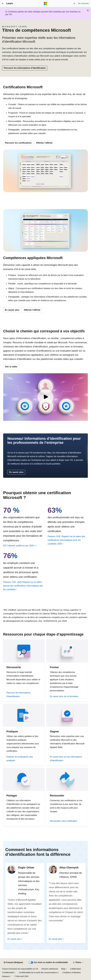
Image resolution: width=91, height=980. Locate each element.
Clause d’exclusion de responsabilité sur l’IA (20, 969)
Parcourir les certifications (18, 143)
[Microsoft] (45, 4)
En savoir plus (12, 310)
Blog (63, 969)
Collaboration (76, 969)
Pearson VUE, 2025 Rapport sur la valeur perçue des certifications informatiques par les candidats (23, 586)
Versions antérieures (50, 969)
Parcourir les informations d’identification (25, 68)
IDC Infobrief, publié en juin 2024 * (19, 546)
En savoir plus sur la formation (64, 696)
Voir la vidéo (11, 367)
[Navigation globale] (3, 4)
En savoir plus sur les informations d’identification (66, 759)
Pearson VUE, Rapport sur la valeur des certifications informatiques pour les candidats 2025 (66, 540)
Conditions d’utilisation (72, 972)
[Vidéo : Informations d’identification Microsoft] (45, 397)
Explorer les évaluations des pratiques (20, 759)
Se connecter (84, 3)
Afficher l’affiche (44, 143)
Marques (6, 976)
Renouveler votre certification (64, 821)
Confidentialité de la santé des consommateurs (38, 972)
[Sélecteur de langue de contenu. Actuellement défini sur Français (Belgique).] (13, 962)
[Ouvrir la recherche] (74, 4)
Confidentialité (8, 972)
